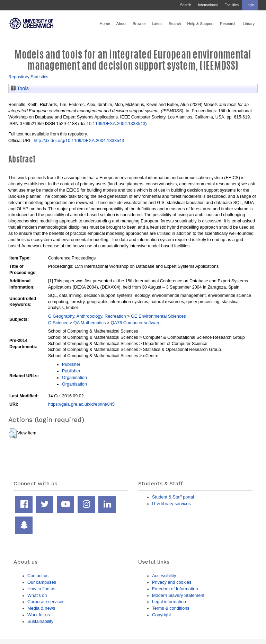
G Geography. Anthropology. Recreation (87, 316)
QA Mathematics (90, 323)
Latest (157, 24)
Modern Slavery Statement (178, 595)
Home (105, 24)
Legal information (169, 602)
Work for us (39, 615)
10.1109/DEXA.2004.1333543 (116, 123)
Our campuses (42, 582)
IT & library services (171, 504)
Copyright (162, 615)
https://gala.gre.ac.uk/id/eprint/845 (81, 404)
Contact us (38, 576)
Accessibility (164, 576)
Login (250, 5)
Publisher (71, 364)
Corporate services (46, 602)
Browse (139, 24)
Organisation (74, 377)
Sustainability (40, 621)
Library (249, 24)
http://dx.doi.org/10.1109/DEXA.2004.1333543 (79, 140)
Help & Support (201, 24)
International (208, 5)
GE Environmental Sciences (158, 316)
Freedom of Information (175, 589)
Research (228, 24)
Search (186, 5)
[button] (13, 433)
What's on (37, 595)
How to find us (41, 589)
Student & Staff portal (173, 497)
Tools (20, 88)
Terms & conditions (171, 608)
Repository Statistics (28, 77)
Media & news (41, 608)
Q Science (58, 323)
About (121, 24)
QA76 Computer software (136, 323)
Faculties (232, 5)
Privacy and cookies (172, 582)
